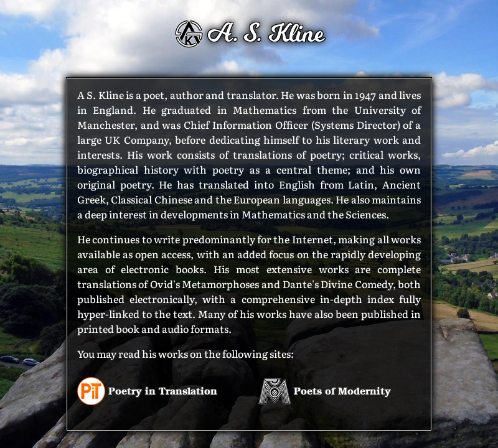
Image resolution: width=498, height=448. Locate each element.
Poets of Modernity (325, 390)
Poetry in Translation (147, 390)
